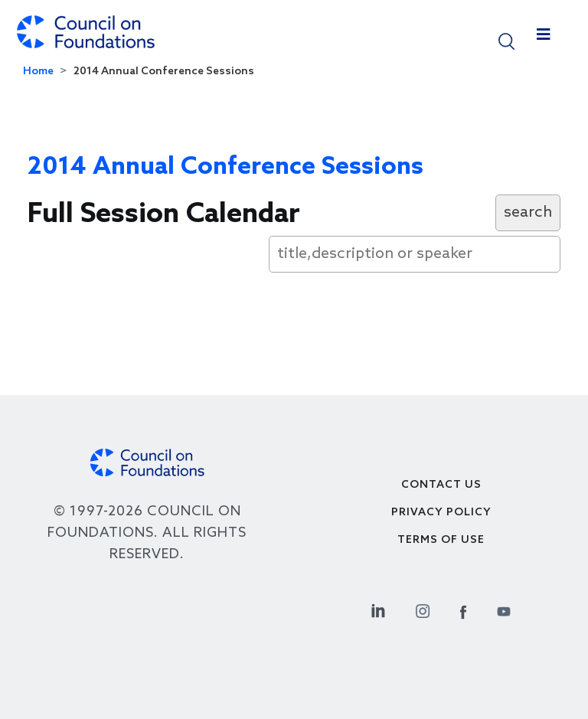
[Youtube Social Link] (504, 609)
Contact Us (441, 485)
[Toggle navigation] (544, 38)
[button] (506, 40)
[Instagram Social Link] (423, 609)
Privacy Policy (441, 513)
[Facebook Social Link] (463, 609)
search (528, 213)
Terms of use (441, 540)
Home (38, 72)
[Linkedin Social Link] (378, 609)
